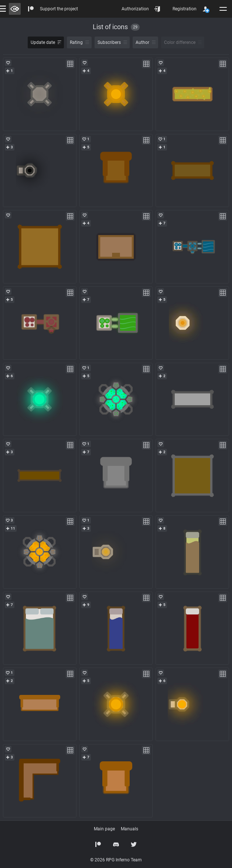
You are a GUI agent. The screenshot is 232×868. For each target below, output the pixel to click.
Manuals (129, 829)
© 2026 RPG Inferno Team (116, 860)
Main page (104, 829)
